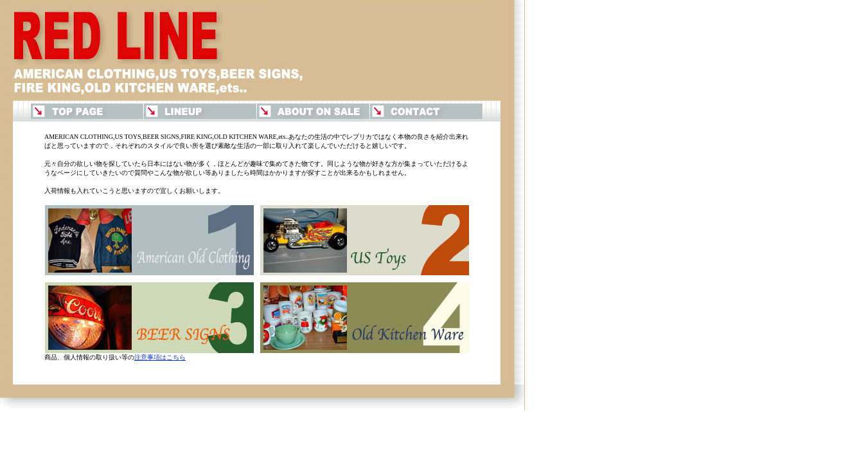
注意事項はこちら (160, 357)
